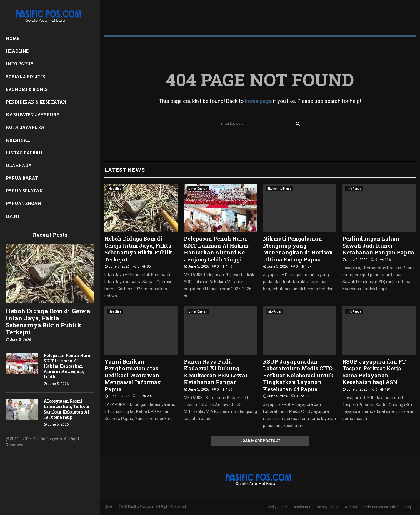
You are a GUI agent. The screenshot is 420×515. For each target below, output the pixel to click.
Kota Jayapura (25, 127)
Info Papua (20, 64)
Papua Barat (22, 178)
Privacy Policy (327, 507)
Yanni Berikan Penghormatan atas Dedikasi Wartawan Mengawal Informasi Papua (133, 375)
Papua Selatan (24, 191)
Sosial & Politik (26, 77)
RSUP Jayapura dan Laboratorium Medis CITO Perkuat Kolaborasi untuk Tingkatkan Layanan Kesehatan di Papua (298, 375)
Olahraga (19, 165)
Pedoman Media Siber (380, 507)
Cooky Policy (277, 507)
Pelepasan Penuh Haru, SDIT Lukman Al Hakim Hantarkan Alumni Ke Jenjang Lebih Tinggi (216, 249)
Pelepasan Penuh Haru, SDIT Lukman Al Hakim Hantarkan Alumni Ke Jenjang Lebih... (68, 366)
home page (258, 101)
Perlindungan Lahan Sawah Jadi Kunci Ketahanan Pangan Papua (378, 245)
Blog (407, 507)
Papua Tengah (24, 203)
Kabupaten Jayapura (33, 115)
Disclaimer (301, 507)
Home (13, 38)
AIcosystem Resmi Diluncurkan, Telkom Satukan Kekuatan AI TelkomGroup (66, 409)
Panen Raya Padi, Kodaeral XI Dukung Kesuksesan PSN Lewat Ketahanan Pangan (216, 372)
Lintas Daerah (24, 153)
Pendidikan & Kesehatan (36, 102)
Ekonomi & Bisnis (27, 89)
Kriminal (18, 140)
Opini (12, 216)
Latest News (125, 170)
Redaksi (350, 507)
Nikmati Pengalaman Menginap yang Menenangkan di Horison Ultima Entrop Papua (298, 249)
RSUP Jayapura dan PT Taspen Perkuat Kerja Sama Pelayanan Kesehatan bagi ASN (374, 372)
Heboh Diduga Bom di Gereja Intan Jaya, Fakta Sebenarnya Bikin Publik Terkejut (48, 321)
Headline (17, 51)
